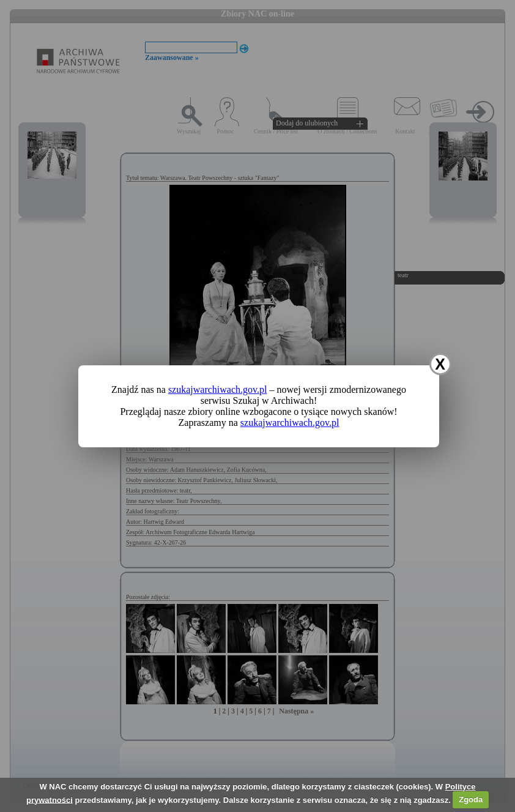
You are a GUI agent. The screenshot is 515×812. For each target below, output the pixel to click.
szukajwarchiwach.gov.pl (218, 389)
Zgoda (471, 799)
